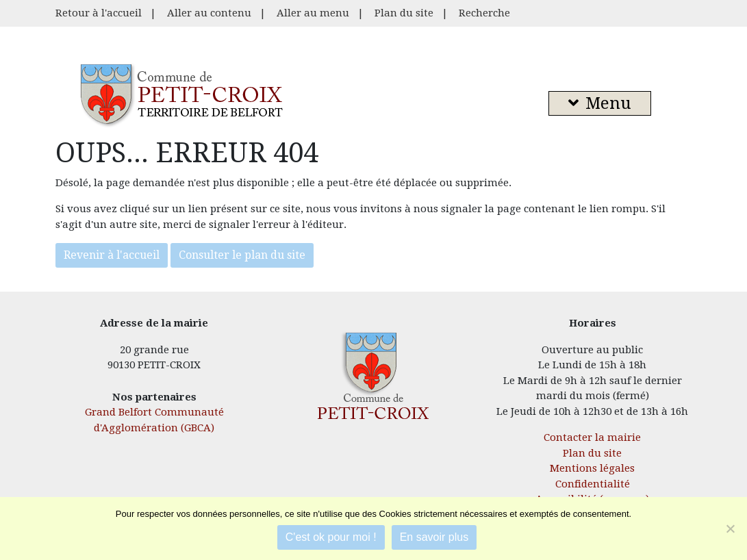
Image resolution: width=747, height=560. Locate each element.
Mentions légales (592, 468)
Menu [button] (600, 103)
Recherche (484, 13)
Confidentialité (593, 484)
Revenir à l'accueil (112, 255)
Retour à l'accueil (99, 13)
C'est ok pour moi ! (331, 537)
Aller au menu (313, 13)
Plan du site (404, 13)
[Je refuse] (730, 529)
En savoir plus (434, 537)
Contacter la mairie (592, 437)
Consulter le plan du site (242, 255)
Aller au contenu (209, 13)
